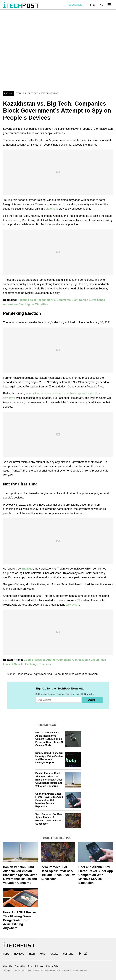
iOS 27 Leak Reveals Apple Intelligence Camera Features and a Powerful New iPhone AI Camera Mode (49, 739)
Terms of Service (36, 966)
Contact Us (20, 966)
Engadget (27, 569)
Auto (43, 954)
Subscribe (75, 5)
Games (54, 954)
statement (52, 209)
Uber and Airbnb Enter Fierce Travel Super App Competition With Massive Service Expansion (49, 800)
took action (72, 605)
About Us (7, 966)
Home (6, 954)
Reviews (19, 954)
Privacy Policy (53, 966)
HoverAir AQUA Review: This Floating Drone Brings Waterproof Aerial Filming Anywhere (20, 920)
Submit (92, 700)
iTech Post (23, 674)
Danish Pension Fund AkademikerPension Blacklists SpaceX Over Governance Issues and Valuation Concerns (49, 780)
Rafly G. (8, 93)
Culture (68, 954)
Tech (18, 93)
